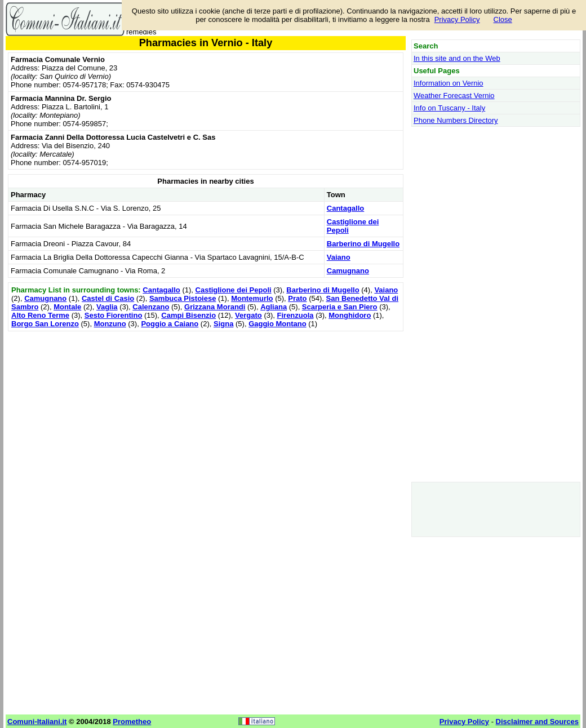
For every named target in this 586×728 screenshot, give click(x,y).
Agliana (274, 307)
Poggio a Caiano (170, 324)
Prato (297, 298)
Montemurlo (252, 298)
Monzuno (110, 324)
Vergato (248, 315)
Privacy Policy (457, 19)
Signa (223, 324)
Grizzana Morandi (215, 307)
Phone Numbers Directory (456, 120)
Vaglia (107, 307)
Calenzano (151, 307)
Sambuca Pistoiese (183, 298)
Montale (67, 307)
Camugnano (348, 271)
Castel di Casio (108, 298)
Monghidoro (350, 315)
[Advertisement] (206, 413)
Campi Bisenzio (188, 315)
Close (503, 19)
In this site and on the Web (457, 58)
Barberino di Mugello (363, 244)
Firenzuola (296, 315)
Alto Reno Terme (40, 315)
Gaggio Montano (278, 324)
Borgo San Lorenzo (45, 324)
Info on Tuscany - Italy (449, 108)
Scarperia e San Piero (340, 307)
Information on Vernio (449, 83)
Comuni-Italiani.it (37, 722)
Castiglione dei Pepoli (234, 290)
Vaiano (339, 257)
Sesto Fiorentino (114, 315)
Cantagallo (345, 208)
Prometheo (132, 722)
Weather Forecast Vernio (454, 96)
